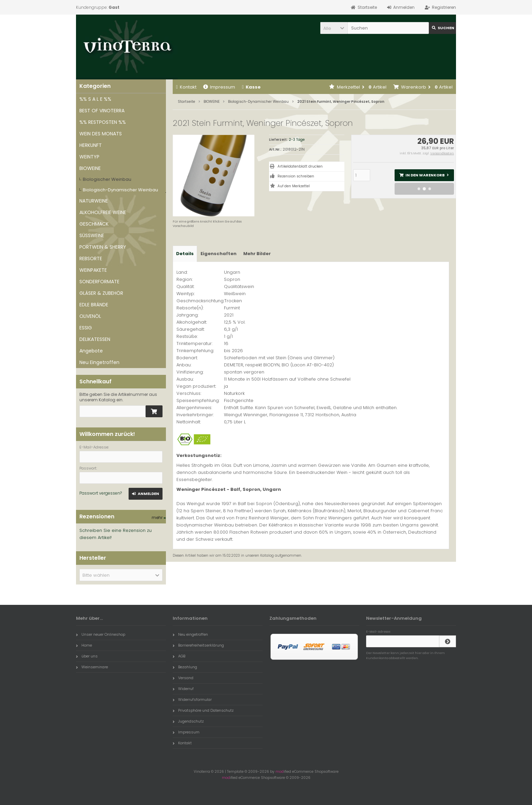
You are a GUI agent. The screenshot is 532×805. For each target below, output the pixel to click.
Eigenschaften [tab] (218, 254)
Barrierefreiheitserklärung (198, 645)
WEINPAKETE (93, 270)
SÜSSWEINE (92, 235)
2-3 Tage (297, 140)
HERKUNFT (91, 145)
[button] (334, 28)
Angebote (91, 351)
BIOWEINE (90, 168)
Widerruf (183, 689)
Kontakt (186, 87)
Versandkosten (442, 153)
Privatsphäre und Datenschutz (203, 710)
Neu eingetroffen (190, 634)
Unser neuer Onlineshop (101, 634)
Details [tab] (185, 254)
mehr (159, 517)
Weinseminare (92, 667)
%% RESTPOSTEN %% (103, 122)
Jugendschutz (188, 721)
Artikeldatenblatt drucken (300, 166)
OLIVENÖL (90, 316)
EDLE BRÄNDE (94, 305)
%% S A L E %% (95, 99)
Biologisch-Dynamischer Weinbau (120, 190)
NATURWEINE (94, 201)
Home (84, 645)
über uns (87, 656)
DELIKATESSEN (95, 339)
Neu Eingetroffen (99, 362)
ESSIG (86, 328)
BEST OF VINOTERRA (102, 111)
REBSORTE (91, 258)
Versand (183, 678)
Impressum (219, 87)
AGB (179, 656)
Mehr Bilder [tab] (257, 254)
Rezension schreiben (296, 176)
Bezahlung (185, 667)
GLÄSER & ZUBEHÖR (101, 293)
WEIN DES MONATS (101, 134)
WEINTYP (89, 157)
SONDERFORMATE (99, 282)
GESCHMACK (94, 224)
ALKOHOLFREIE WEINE (103, 212)
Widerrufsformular (192, 699)
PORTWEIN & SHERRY (103, 247)
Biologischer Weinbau (107, 179)
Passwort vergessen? (101, 493)
